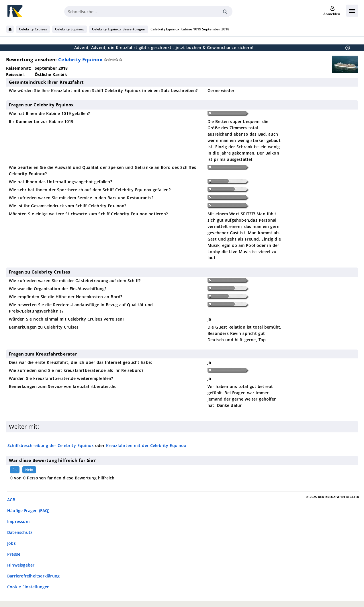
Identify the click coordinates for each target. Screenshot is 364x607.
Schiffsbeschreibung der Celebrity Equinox (51, 445)
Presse (14, 554)
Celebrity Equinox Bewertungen (119, 29)
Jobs (11, 543)
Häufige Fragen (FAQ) (28, 511)
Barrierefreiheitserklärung (33, 576)
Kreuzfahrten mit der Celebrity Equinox (146, 445)
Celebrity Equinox (70, 29)
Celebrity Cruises (33, 29)
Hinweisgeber (21, 565)
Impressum (18, 521)
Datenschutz (20, 532)
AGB (11, 500)
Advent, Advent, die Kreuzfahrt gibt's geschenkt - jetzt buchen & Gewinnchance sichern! (164, 47)
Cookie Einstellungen (29, 587)
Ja (15, 470)
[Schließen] (346, 48)
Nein (29, 470)
